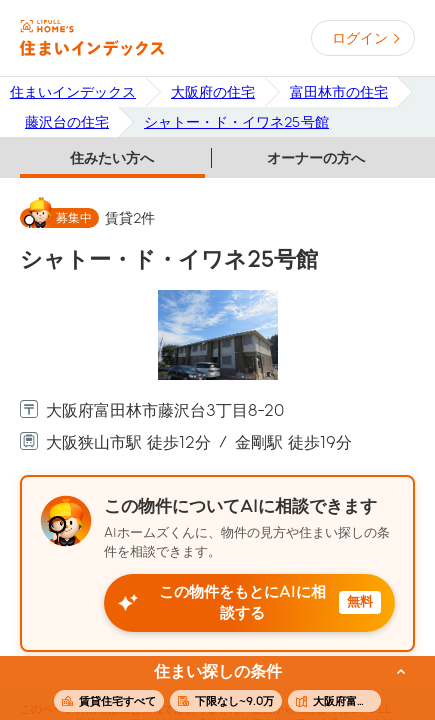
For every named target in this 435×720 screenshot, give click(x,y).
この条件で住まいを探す (206, 689)
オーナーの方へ (316, 158)
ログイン (360, 38)
